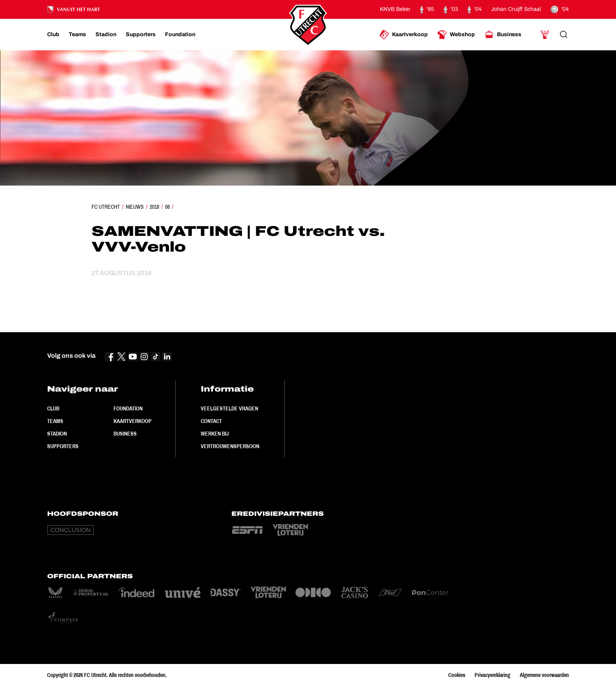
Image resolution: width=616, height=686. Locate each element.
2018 (154, 207)
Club (53, 408)
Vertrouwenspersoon (230, 446)
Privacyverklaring (492, 675)
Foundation (128, 408)
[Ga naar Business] (503, 35)
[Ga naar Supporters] (141, 35)
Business (125, 434)
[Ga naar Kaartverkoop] (404, 35)
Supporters (63, 446)
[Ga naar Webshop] (456, 35)
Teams (55, 421)
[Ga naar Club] (53, 35)
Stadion (57, 434)
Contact (211, 421)
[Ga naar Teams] (77, 35)
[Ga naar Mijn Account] (545, 35)
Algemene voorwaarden (544, 675)
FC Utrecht (106, 207)
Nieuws (135, 207)
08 (167, 207)
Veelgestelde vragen (229, 408)
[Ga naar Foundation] (180, 35)
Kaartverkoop (133, 421)
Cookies (457, 675)
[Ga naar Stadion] (106, 35)
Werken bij (215, 434)
